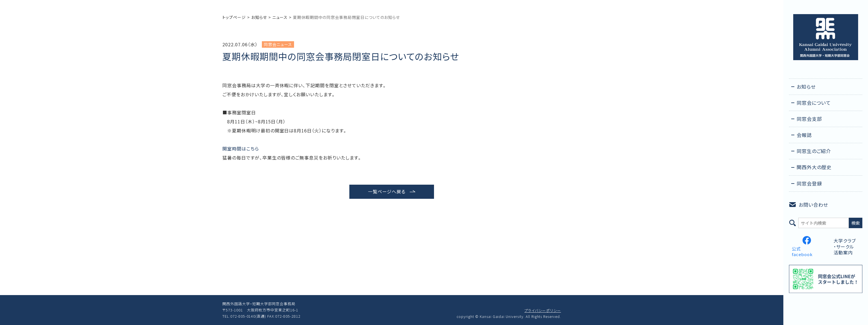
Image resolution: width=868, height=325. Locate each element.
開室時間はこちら (241, 149)
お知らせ (259, 17)
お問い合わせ (813, 205)
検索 (856, 223)
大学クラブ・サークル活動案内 (845, 247)
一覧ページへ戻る (387, 191)
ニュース (280, 17)
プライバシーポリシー (543, 310)
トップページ (234, 17)
